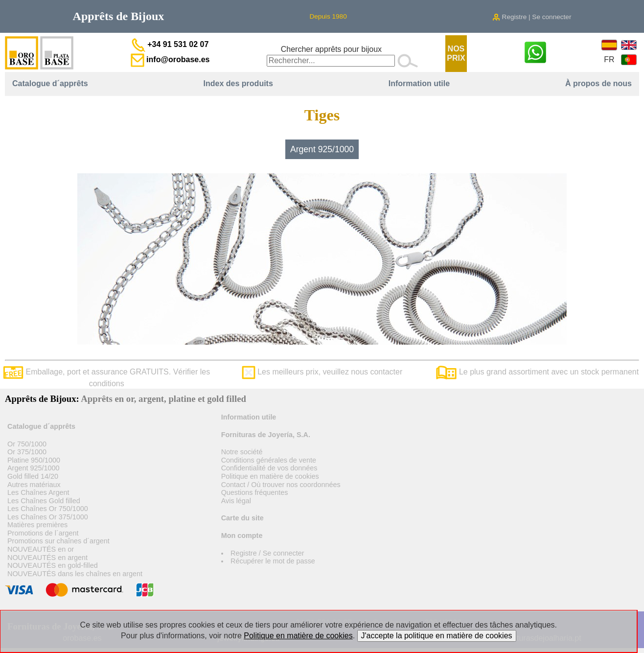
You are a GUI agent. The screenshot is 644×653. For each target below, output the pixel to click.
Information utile (419, 83)
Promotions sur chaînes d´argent (58, 541)
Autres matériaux (34, 485)
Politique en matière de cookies (270, 476)
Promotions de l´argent (43, 533)
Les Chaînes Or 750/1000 (48, 509)
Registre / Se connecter (267, 553)
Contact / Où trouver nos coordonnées (281, 485)
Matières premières (37, 525)
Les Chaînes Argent (38, 492)
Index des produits (238, 83)
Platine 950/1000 (34, 460)
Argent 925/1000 (322, 149)
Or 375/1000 (27, 452)
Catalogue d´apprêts (50, 83)
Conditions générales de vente (269, 460)
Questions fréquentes (255, 492)
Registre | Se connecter (532, 17)
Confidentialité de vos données (269, 468)
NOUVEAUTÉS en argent (47, 558)
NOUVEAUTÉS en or (41, 549)
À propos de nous (598, 83)
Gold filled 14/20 (33, 476)
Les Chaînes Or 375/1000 (48, 517)
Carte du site (242, 518)
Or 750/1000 (27, 444)
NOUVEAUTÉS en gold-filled (53, 565)
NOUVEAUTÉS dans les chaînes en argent (75, 574)
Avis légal (236, 501)
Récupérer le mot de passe (273, 561)
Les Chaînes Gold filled (44, 501)
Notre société (242, 452)
